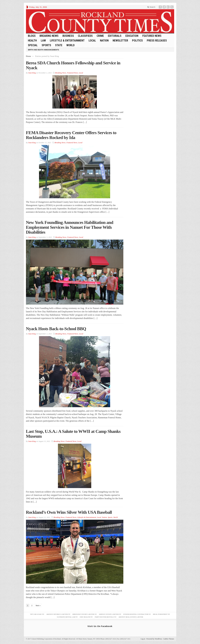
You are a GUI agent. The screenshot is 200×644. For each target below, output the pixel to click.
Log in (143, 639)
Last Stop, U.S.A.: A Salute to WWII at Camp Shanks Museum (73, 434)
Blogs (32, 36)
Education (132, 36)
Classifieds (85, 36)
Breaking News (49, 36)
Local (92, 41)
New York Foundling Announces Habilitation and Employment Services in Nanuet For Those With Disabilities (70, 227)
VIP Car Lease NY (37, 614)
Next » (38, 606)
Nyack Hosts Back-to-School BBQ (56, 329)
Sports (46, 45)
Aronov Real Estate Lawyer (131, 617)
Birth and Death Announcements (44, 50)
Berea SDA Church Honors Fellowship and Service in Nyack (73, 65)
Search (151, 7)
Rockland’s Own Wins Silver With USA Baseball (69, 512)
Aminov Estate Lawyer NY (110, 614)
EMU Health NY (86, 617)
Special (33, 45)
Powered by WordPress (154, 639)
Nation (104, 41)
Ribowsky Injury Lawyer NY (85, 614)
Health (32, 41)
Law (43, 41)
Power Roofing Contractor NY (137, 614)
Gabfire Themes (169, 639)
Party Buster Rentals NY (106, 617)
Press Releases (157, 41)
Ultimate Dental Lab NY (67, 617)
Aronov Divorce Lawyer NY (58, 614)
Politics (137, 41)
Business (68, 36)
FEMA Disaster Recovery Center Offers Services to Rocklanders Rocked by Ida (71, 135)
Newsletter (120, 41)
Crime (100, 36)
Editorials (115, 36)
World (70, 45)
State (59, 45)
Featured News (152, 36)
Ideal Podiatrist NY (161, 614)
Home (29, 56)
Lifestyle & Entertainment (67, 41)
